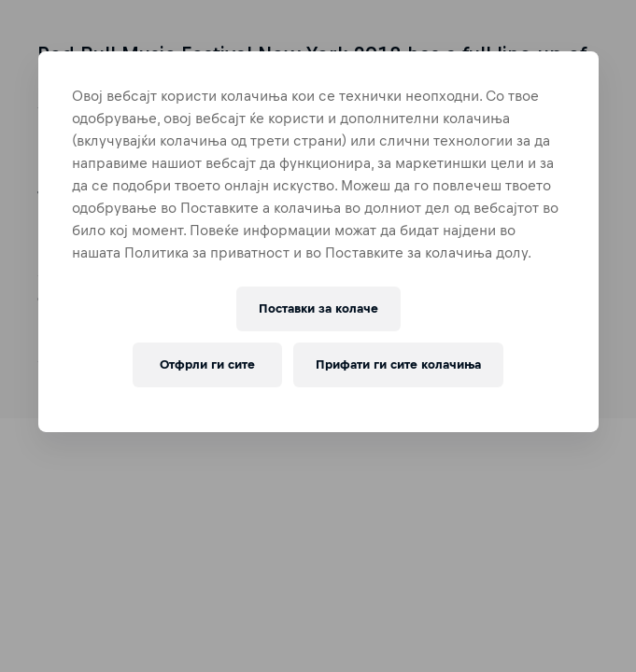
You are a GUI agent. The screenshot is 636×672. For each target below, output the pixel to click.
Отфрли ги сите (207, 364)
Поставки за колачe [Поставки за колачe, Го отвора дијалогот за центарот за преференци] (318, 308)
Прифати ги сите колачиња (398, 364)
